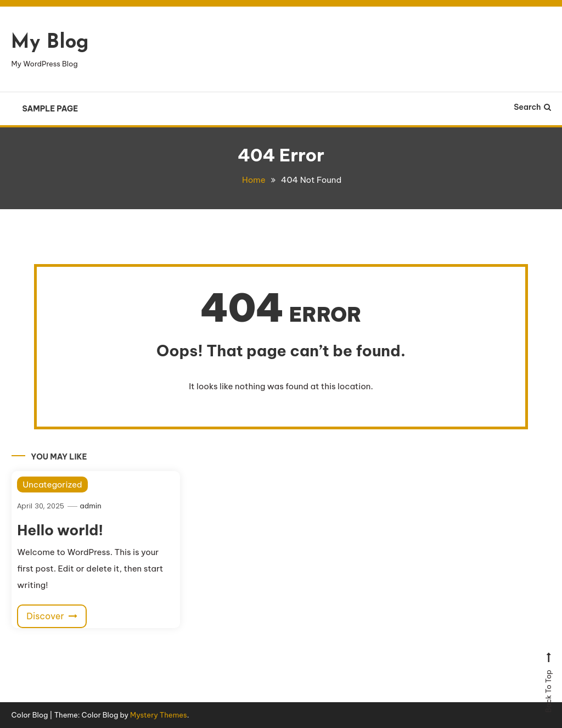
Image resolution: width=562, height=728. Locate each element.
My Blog (50, 43)
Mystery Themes (159, 715)
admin (90, 506)
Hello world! (60, 530)
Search (532, 107)
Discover (52, 616)
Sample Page (50, 109)
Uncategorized (52, 485)
